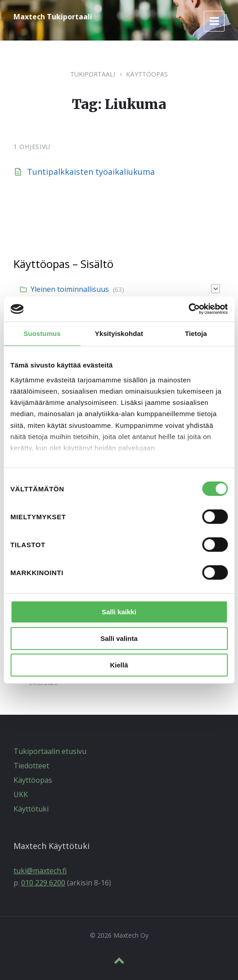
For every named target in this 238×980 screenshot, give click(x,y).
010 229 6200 (43, 883)
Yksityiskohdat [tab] (119, 333)
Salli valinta (119, 638)
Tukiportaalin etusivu (50, 751)
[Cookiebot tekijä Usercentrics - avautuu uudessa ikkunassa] (188, 309)
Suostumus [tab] (42, 333)
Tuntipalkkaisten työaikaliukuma (91, 172)
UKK (21, 794)
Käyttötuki (31, 809)
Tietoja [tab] (196, 333)
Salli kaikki (119, 612)
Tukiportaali (93, 74)
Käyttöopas (147, 74)
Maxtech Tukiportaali (53, 17)
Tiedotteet (31, 766)
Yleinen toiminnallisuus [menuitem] (70, 289)
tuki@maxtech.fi (40, 871)
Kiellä (119, 665)
